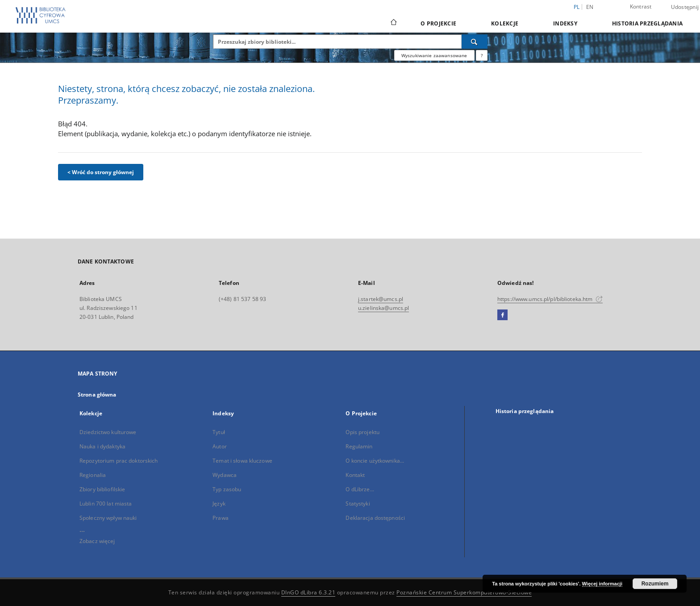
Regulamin (359, 446)
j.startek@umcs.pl (381, 299)
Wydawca (225, 475)
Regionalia (93, 475)
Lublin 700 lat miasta (106, 504)
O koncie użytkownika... (375, 461)
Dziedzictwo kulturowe (108, 432)
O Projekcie (438, 23)
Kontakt (355, 475)
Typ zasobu (227, 489)
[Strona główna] (393, 23)
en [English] (590, 7)
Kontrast (641, 6)
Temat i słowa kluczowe (242, 461)
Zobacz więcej (97, 541)
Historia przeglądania (647, 23)
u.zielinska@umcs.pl (383, 308)
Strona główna (97, 395)
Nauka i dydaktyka (102, 446)
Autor (220, 446)
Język (219, 504)
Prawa (221, 518)
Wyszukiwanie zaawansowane (434, 55)
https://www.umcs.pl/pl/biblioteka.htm (550, 299)
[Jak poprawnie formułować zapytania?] (482, 55)
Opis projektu (362, 432)
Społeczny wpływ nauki (108, 518)
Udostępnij (685, 7)
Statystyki (358, 504)
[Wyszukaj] (475, 42)
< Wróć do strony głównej (101, 172)
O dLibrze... (360, 489)
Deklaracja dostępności (375, 518)
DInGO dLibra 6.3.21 (308, 592)
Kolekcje (505, 23)
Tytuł (219, 432)
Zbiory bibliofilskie (102, 489)
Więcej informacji (602, 584)
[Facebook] (502, 315)
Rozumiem (655, 584)
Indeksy (565, 23)
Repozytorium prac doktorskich (119, 461)
